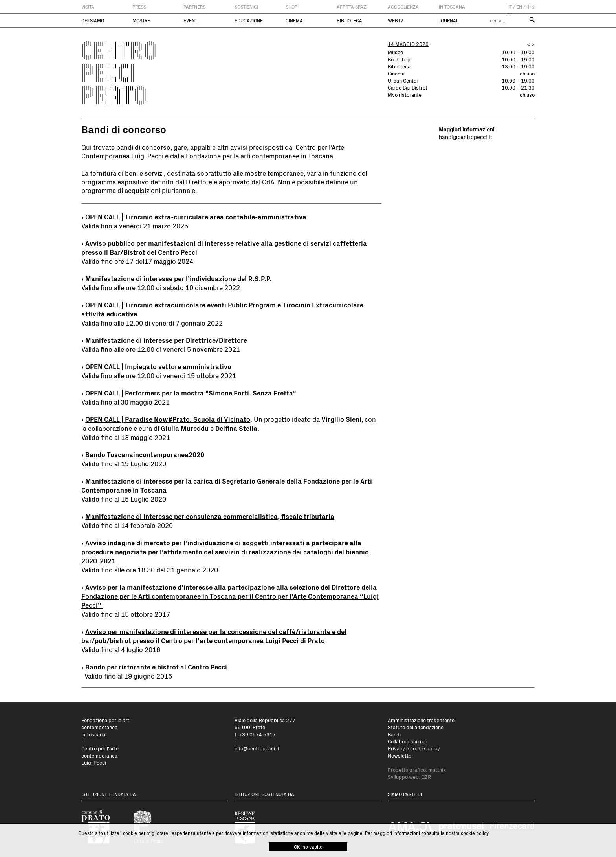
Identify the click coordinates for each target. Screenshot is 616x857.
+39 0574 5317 (257, 734)
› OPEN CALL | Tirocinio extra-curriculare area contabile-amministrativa (194, 217)
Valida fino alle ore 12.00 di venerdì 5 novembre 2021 (161, 349)
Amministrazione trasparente (421, 720)
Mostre (141, 20)
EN (519, 7)
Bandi (394, 734)
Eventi (191, 20)
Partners (194, 7)
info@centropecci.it (257, 748)
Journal (449, 20)
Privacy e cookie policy (414, 748)
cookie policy (475, 833)
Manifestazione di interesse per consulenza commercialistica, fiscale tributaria (210, 516)
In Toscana (452, 7)
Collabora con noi (407, 741)
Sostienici (246, 7)
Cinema (294, 20)
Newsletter (401, 755)
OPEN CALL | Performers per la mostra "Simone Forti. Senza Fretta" (191, 393)
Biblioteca (349, 20)
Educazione (249, 20)
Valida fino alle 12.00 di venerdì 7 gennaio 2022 (152, 323)
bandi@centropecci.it (466, 137)
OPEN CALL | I (106, 367)
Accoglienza (403, 7)
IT (510, 7)
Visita (88, 7)
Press (139, 7)
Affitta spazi (352, 7)
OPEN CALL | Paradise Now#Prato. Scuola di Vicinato (168, 419)
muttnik (437, 770)
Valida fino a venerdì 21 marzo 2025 (135, 226)
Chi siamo (93, 20)
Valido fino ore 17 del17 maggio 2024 (137, 261)
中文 (531, 7)
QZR (426, 777)
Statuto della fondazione (416, 727)
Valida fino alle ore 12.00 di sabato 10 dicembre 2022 (161, 287)
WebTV (395, 20)
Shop (291, 7)
